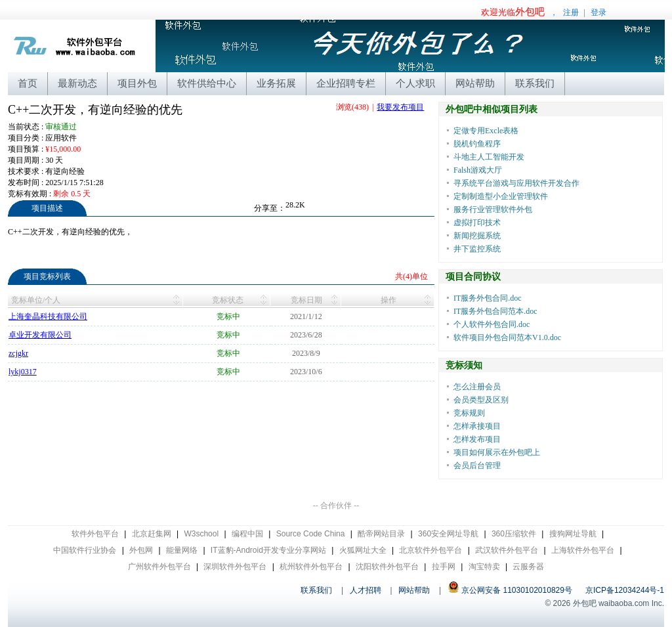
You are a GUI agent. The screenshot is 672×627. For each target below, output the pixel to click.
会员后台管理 (477, 465)
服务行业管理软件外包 (493, 209)
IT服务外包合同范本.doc (495, 311)
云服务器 (528, 567)
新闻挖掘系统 (477, 236)
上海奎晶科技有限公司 (48, 316)
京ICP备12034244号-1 (625, 590)
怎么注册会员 (477, 387)
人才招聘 (366, 590)
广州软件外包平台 (159, 567)
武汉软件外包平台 (507, 550)
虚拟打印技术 (477, 223)
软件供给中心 (207, 83)
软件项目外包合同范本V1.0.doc (507, 337)
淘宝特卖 (484, 567)
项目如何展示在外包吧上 (497, 452)
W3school (201, 534)
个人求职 (415, 83)
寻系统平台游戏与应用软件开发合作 (516, 183)
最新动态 (77, 83)
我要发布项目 (400, 107)
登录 (598, 12)
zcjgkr (18, 353)
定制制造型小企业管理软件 (501, 196)
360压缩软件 (514, 534)
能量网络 (182, 550)
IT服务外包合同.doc (488, 298)
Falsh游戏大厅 (478, 170)
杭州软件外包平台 (311, 567)
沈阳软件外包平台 (387, 567)
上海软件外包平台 (583, 550)
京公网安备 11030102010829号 (510, 590)
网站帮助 (475, 83)
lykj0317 (23, 372)
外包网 (141, 550)
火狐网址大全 (363, 550)
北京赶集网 (152, 534)
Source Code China (311, 534)
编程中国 (247, 534)
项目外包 (137, 83)
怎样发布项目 (477, 439)
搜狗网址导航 (573, 534)
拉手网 (444, 567)
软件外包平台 (95, 534)
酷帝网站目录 (381, 534)
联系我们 (535, 83)
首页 (28, 83)
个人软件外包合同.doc (492, 324)
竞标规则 (469, 413)
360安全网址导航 (448, 534)
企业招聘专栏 (346, 83)
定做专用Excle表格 (486, 131)
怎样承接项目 (477, 426)
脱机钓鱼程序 (477, 144)
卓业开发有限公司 (40, 335)
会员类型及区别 (481, 400)
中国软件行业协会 (85, 550)
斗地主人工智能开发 (489, 157)
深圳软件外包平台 (235, 567)
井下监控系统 (477, 249)
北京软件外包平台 (430, 550)
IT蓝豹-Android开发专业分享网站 (268, 550)
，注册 (530, 12)
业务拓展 (276, 83)
